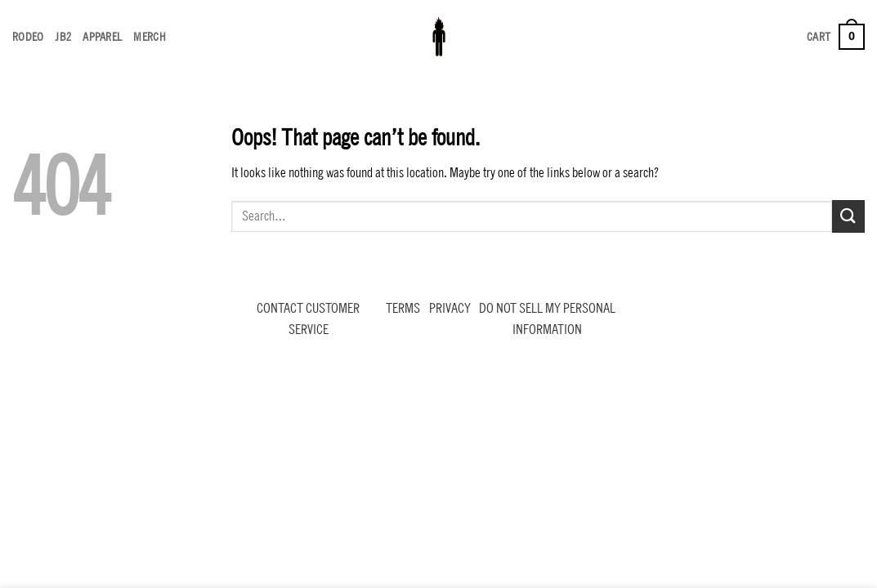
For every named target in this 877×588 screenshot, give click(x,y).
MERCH (149, 36)
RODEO (28, 36)
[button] (836, 37)
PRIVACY (450, 308)
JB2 (63, 36)
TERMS (403, 308)
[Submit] (848, 216)
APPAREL (102, 36)
